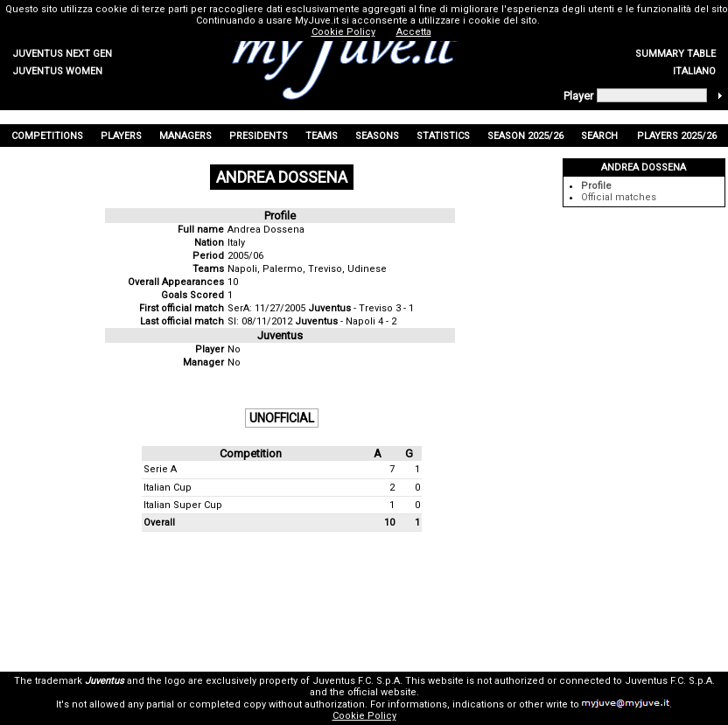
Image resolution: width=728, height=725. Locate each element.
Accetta (414, 32)
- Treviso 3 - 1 (361, 308)
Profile (596, 186)
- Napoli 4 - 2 (346, 321)
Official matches (619, 197)
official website (382, 692)
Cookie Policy (364, 716)
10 (233, 282)
